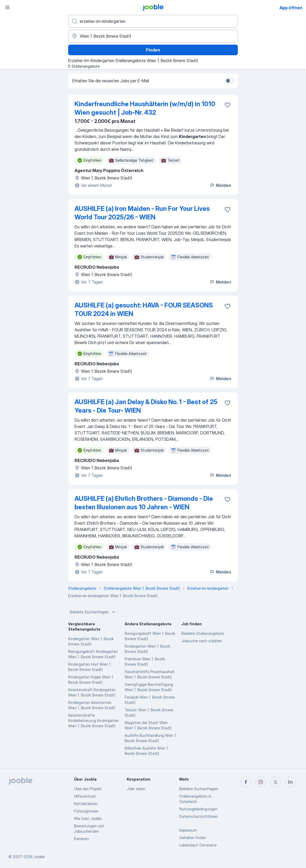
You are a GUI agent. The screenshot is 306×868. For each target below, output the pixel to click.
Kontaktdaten (86, 804)
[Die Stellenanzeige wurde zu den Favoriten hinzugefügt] (228, 105)
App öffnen (291, 8)
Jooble (39, 857)
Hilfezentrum (85, 796)
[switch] (229, 81)
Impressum (188, 830)
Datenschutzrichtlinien (199, 816)
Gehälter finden (193, 838)
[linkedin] (290, 782)
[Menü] (7, 7)
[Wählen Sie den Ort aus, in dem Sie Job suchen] (153, 36)
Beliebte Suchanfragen (93, 612)
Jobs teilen (136, 789)
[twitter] (276, 782)
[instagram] (261, 782)
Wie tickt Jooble (88, 818)
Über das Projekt (88, 789)
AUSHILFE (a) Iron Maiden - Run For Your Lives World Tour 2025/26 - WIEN (142, 213)
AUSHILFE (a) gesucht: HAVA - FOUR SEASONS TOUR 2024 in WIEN (144, 309)
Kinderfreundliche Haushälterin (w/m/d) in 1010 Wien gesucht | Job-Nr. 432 (145, 108)
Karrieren (81, 839)
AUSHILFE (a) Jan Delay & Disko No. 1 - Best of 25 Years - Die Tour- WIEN (146, 406)
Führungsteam (86, 811)
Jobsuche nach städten (202, 641)
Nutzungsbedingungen (198, 809)
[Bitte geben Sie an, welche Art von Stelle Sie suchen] (153, 21)
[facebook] (246, 782)
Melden (220, 185)
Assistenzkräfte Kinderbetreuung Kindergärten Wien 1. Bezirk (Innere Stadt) (93, 721)
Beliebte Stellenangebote (203, 633)
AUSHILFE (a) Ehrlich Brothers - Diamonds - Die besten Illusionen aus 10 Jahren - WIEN (144, 503)
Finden (153, 50)
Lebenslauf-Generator (198, 845)
